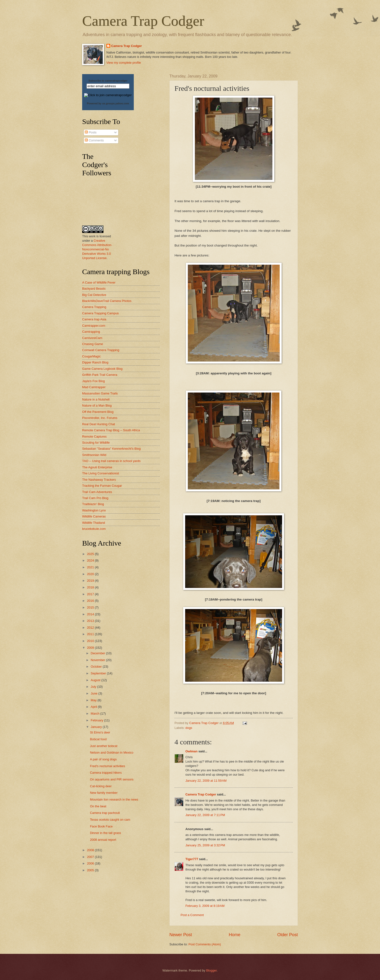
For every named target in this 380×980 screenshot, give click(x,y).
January (97, 727)
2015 (91, 607)
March (95, 714)
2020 (91, 574)
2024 (91, 560)
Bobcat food (98, 739)
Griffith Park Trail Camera (100, 375)
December (98, 653)
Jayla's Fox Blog (93, 381)
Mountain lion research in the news (114, 799)
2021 (91, 567)
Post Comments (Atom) (205, 944)
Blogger (212, 970)
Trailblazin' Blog (93, 504)
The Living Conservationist (101, 473)
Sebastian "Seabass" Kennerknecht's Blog (111, 449)
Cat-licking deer (101, 786)
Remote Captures (94, 436)
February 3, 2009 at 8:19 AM (205, 906)
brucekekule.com (94, 529)
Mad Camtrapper (94, 387)
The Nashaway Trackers (99, 480)
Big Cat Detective (94, 295)
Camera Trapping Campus (100, 313)
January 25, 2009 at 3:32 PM (205, 845)
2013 (91, 621)
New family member (104, 793)
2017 (91, 594)
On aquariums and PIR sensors (112, 779)
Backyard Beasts (94, 289)
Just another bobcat (104, 746)
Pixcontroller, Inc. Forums (100, 418)
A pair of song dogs (103, 759)
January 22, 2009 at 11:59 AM (206, 781)
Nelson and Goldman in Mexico (112, 752)
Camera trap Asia (94, 319)
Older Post (288, 935)
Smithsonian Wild (94, 455)
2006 (91, 863)
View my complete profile (124, 63)
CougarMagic (91, 356)
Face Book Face (101, 826)
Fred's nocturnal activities (107, 766)
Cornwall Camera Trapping (101, 350)
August (96, 680)
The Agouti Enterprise (97, 467)
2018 (91, 587)
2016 (91, 601)
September (99, 673)
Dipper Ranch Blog (95, 362)
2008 (91, 850)
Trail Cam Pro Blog (95, 498)
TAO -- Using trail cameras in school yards (111, 461)
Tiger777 (192, 859)
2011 (91, 634)
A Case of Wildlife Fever (99, 282)
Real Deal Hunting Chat (99, 424)
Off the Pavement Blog (98, 412)
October (97, 667)
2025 (91, 554)
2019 (91, 581)
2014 (91, 614)
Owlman (191, 751)
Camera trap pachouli (105, 813)
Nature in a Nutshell (96, 399)
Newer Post (181, 935)
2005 (91, 870)
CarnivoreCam (92, 338)
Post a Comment (192, 915)
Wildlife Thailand (94, 523)
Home (235, 935)
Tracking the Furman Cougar (102, 486)
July (94, 687)
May (94, 700)
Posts (91, 132)
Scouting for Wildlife (96, 443)
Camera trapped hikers (106, 773)
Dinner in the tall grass (105, 833)
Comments (94, 140)
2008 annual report (103, 840)
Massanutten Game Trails (100, 393)
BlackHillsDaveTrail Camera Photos (107, 301)
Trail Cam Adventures (97, 492)
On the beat (98, 806)
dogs (189, 728)
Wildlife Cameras (94, 516)
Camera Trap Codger (143, 21)
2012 (91, 628)
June (95, 693)
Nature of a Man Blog (97, 405)
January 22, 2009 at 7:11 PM (205, 815)
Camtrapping (91, 332)
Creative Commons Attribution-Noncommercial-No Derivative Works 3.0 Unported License (97, 249)
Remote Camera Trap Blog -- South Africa (111, 430)
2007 (91, 857)
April (94, 707)
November (98, 660)
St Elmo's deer (100, 732)
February (97, 720)
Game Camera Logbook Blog (102, 369)
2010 (91, 641)
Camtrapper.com (94, 326)
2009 (91, 648)
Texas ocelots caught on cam (110, 820)
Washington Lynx (94, 510)
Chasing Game (93, 344)
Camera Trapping (94, 307)
